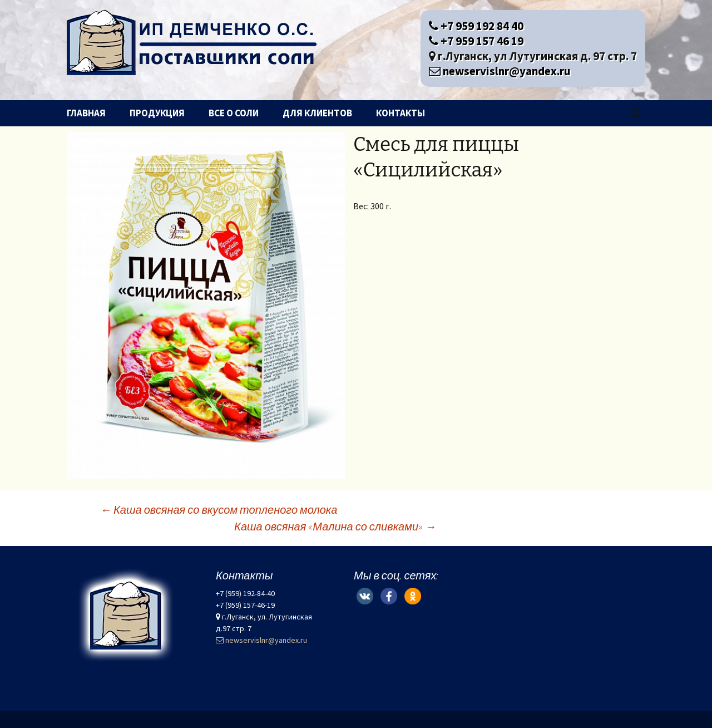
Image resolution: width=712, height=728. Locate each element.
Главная (86, 113)
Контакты (400, 113)
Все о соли (234, 113)
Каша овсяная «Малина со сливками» (335, 526)
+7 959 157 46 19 (476, 41)
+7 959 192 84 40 (476, 26)
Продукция (157, 113)
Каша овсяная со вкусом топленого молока (219, 510)
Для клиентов (317, 113)
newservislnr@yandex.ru (500, 71)
